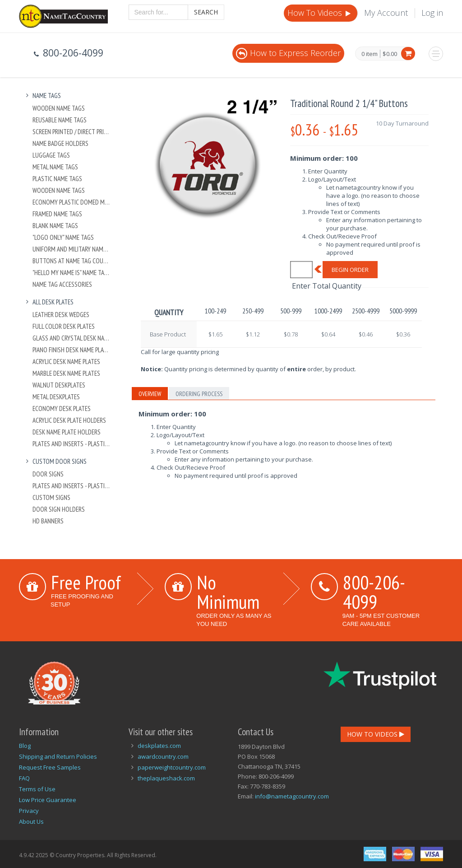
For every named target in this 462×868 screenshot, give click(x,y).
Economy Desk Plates (62, 408)
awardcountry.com (163, 756)
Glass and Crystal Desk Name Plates (72, 338)
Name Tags (42, 96)
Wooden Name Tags (59, 108)
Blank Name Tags (55, 226)
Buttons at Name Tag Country (72, 261)
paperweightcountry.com (172, 767)
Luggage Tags (51, 155)
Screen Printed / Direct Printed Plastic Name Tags (72, 132)
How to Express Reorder (288, 53)
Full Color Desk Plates (64, 326)
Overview (150, 394)
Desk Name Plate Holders (67, 432)
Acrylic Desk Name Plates (66, 362)
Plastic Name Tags (57, 179)
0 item (370, 54)
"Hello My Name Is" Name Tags (72, 273)
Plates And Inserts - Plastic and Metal (72, 444)
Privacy (29, 811)
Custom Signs (51, 497)
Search (206, 12)
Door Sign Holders (59, 509)
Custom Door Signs (55, 461)
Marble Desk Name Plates (66, 373)
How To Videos (320, 13)
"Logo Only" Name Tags (63, 237)
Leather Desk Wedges (61, 315)
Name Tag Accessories (62, 284)
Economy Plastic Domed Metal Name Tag (72, 202)
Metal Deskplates (56, 397)
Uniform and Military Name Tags (72, 249)
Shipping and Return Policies (58, 756)
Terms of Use (37, 789)
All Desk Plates (49, 302)
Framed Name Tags (57, 214)
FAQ (24, 778)
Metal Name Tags (55, 167)
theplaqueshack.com (166, 778)
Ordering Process (199, 394)
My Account (386, 13)
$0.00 (390, 54)
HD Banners (48, 521)
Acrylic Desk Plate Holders (69, 420)
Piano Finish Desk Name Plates (72, 350)
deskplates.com (159, 746)
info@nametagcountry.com (292, 796)
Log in (432, 13)
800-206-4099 (374, 592)
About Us (31, 821)
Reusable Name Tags (60, 120)
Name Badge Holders (60, 143)
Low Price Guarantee (48, 800)
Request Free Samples (50, 767)
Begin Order (350, 270)
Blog (25, 746)
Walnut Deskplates (59, 385)
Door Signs (48, 474)
